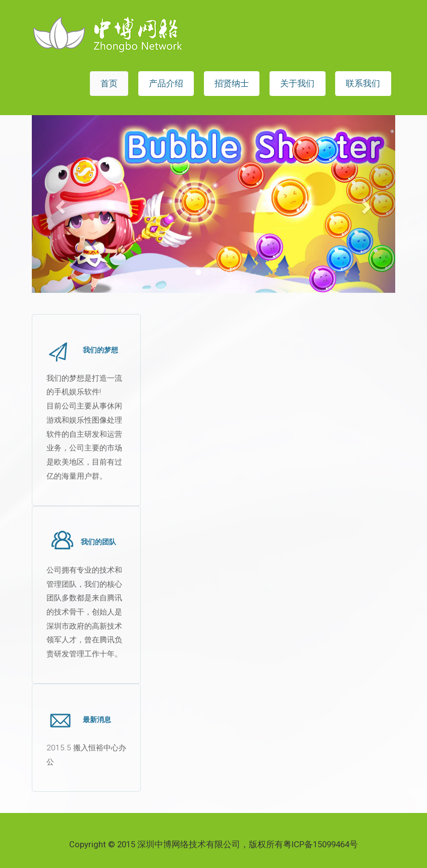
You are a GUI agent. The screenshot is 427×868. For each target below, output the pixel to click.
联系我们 (363, 83)
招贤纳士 (232, 83)
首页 (109, 83)
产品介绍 (166, 83)
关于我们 (297, 83)
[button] (59, 204)
